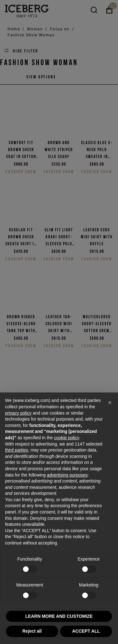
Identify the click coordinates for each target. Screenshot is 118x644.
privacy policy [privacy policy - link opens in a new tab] (18, 413)
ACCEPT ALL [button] (86, 631)
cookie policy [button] (67, 438)
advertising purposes (67, 475)
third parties (17, 450)
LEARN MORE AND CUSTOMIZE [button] (59, 616)
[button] (110, 403)
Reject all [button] (32, 631)
